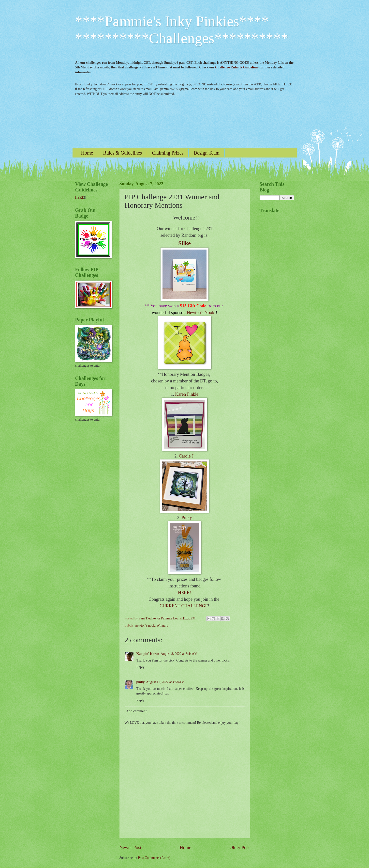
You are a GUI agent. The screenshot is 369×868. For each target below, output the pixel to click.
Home (87, 153)
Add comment (136, 711)
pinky (141, 682)
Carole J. (187, 456)
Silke (184, 243)
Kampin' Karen (148, 654)
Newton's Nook (201, 313)
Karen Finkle (187, 394)
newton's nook (145, 625)
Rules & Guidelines (122, 153)
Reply (140, 667)
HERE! (184, 593)
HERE (80, 197)
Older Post (239, 847)
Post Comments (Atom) (154, 858)
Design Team (206, 153)
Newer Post (131, 847)
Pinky (187, 518)
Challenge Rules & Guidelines (237, 67)
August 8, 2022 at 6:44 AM (179, 654)
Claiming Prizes (168, 153)
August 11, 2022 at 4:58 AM (165, 682)
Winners (162, 625)
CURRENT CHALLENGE (184, 606)
